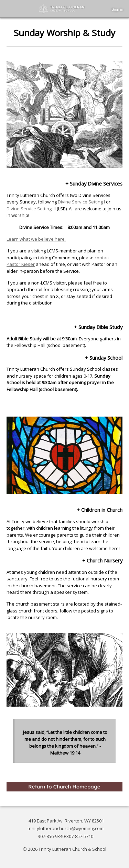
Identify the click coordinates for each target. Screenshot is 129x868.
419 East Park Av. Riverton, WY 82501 (66, 821)
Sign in (117, 9)
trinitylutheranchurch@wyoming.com (66, 828)
